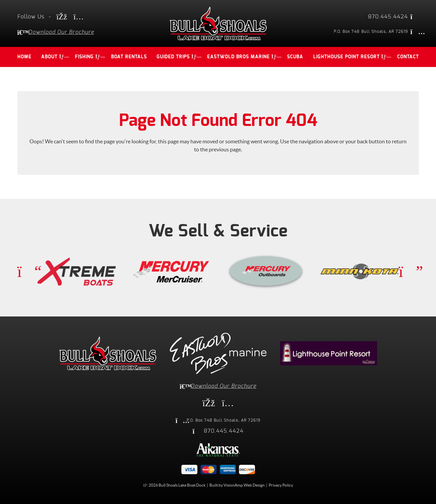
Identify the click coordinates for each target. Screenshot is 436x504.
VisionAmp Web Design (244, 485)
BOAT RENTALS (129, 57)
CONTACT (408, 57)
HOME (24, 57)
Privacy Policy (281, 485)
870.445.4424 (388, 17)
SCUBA (295, 57)
